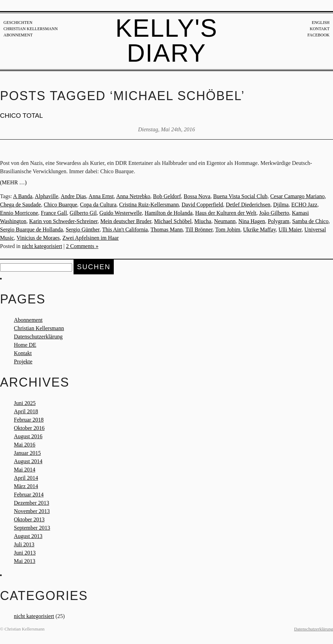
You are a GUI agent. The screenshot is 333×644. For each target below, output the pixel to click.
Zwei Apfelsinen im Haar (91, 238)
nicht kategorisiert (42, 246)
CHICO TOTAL (22, 116)
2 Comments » (82, 246)
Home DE (25, 345)
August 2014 (28, 461)
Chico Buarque (60, 205)
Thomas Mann (167, 230)
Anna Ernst (101, 196)
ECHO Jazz (304, 205)
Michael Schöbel (173, 221)
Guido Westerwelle (121, 213)
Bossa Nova (197, 196)
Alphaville (46, 196)
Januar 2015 (27, 453)
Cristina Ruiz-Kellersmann (149, 205)
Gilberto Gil (83, 213)
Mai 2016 (25, 445)
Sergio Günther (82, 230)
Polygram (279, 221)
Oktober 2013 (29, 519)
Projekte (23, 361)
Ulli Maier (290, 230)
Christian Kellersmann (31, 29)
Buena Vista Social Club (240, 196)
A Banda (23, 196)
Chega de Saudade (20, 205)
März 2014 (26, 486)
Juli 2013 (24, 544)
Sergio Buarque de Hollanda (31, 230)
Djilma (281, 205)
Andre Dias (73, 196)
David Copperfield (202, 205)
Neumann (225, 221)
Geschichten (18, 23)
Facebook (318, 35)
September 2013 (32, 528)
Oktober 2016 (29, 428)
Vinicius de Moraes (38, 238)
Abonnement (18, 35)
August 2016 (28, 436)
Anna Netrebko (133, 196)
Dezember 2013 (32, 503)
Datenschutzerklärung (38, 337)
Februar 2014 (29, 495)
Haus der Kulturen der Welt (226, 213)
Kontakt (320, 29)
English (321, 23)
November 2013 (32, 511)
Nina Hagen (252, 221)
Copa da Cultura (98, 205)
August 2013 (28, 536)
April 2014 (26, 478)
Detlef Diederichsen (248, 205)
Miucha (203, 221)
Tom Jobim (228, 230)
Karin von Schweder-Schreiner (63, 221)
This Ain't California (125, 230)
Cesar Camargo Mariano (297, 196)
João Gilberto (274, 213)
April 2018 (26, 411)
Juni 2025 (25, 403)
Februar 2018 (29, 420)
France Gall (54, 213)
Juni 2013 (25, 553)
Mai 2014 (25, 470)
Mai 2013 (25, 561)
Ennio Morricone (19, 213)
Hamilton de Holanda (169, 213)
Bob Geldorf (167, 196)
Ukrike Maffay (259, 230)
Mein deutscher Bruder (126, 221)
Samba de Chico (310, 221)
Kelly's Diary (167, 41)
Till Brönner (199, 230)
